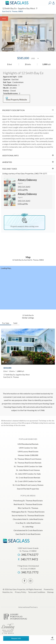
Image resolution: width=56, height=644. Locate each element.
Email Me (23, 190)
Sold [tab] (15, 323)
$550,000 (7, 368)
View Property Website (16, 99)
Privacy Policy (21, 592)
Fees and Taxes (10, 169)
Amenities (7, 162)
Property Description (13, 110)
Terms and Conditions (37, 592)
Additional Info (11, 155)
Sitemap (50, 592)
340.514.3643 (24, 187)
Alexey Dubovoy (27, 180)
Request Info (16, 638)
